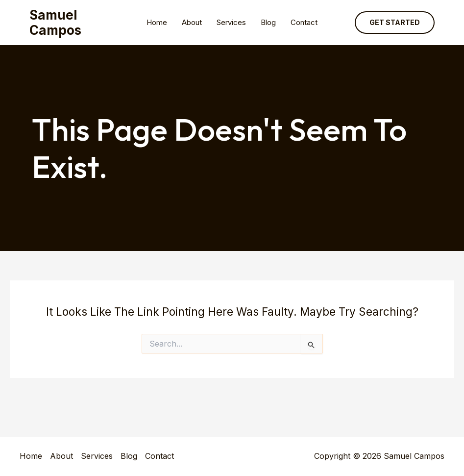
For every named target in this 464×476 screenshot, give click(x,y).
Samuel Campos (55, 23)
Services (231, 22)
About (192, 22)
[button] (395, 23)
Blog (268, 22)
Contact (304, 22)
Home (157, 22)
